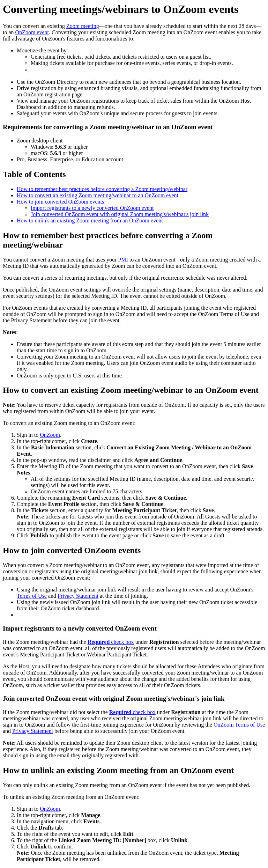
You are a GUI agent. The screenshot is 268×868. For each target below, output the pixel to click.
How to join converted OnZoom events (60, 202)
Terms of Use (32, 596)
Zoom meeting (83, 26)
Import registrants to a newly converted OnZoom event (92, 208)
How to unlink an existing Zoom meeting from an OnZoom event (90, 220)
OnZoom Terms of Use (239, 725)
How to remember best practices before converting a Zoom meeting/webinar (102, 189)
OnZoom (50, 435)
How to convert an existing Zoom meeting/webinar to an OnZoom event (98, 195)
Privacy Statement (78, 596)
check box (111, 642)
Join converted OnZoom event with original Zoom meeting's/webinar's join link (120, 214)
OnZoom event (32, 32)
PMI (123, 260)
